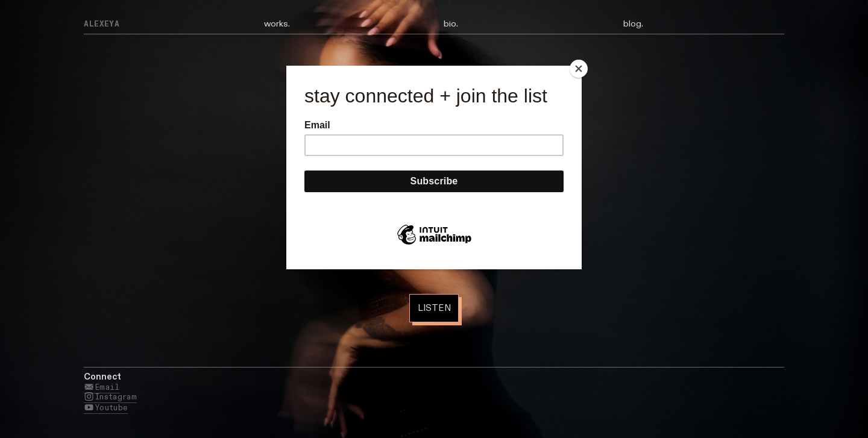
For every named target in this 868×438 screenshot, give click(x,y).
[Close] (579, 69)
